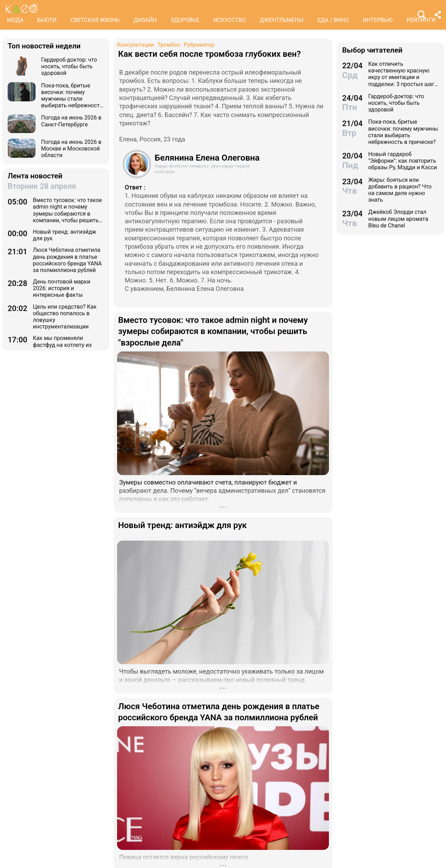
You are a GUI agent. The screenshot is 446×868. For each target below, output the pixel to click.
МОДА (15, 20)
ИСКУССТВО (229, 20)
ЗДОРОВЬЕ (185, 20)
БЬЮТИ (47, 20)
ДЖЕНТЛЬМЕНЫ (282, 20)
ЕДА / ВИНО (333, 20)
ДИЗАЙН (145, 20)
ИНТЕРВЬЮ (378, 20)
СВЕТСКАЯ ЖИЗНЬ (95, 20)
